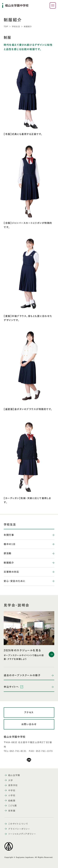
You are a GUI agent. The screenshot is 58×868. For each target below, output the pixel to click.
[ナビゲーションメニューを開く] (53, 5)
